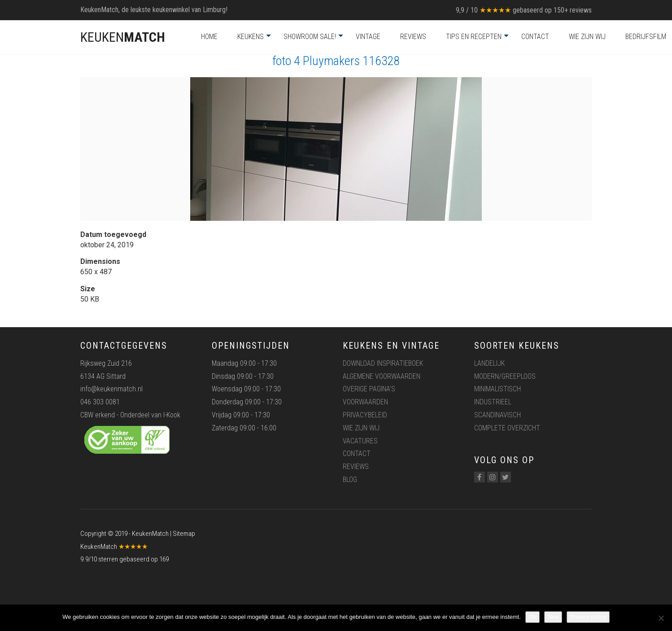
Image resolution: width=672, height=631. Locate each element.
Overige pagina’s (369, 389)
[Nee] (661, 618)
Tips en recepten (474, 37)
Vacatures (360, 441)
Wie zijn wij (587, 37)
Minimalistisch (497, 389)
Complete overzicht (507, 428)
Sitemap (184, 534)
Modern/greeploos (505, 376)
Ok (533, 617)
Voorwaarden (365, 402)
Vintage (368, 37)
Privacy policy (588, 617)
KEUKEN (123, 37)
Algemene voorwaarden (382, 376)
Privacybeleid (365, 415)
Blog (350, 480)
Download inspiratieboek (383, 363)
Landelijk (489, 363)
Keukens (251, 37)
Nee (553, 617)
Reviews (413, 37)
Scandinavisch (497, 415)
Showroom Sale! (310, 37)
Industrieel (493, 402)
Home (209, 37)
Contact (535, 37)
